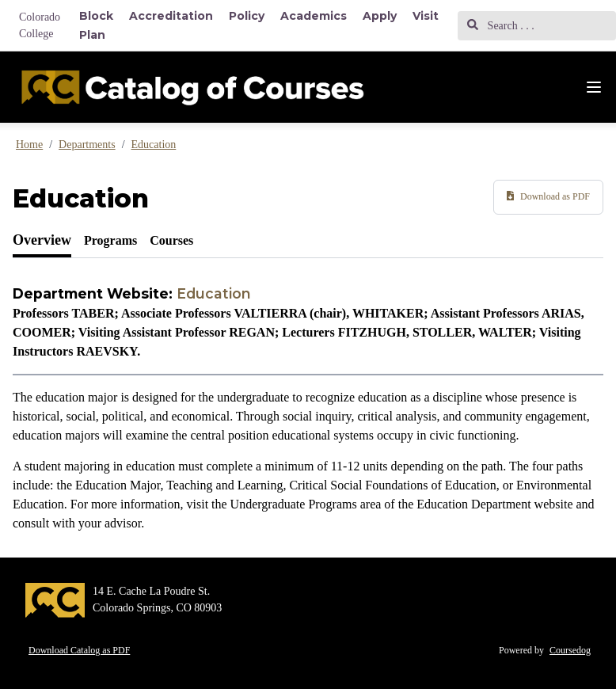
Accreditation (171, 16)
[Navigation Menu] (594, 87)
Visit (426, 16)
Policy (247, 16)
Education (154, 145)
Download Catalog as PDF (79, 650)
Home (29, 145)
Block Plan (96, 25)
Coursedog (570, 650)
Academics (314, 16)
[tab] (42, 241)
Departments (87, 145)
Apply (380, 16)
